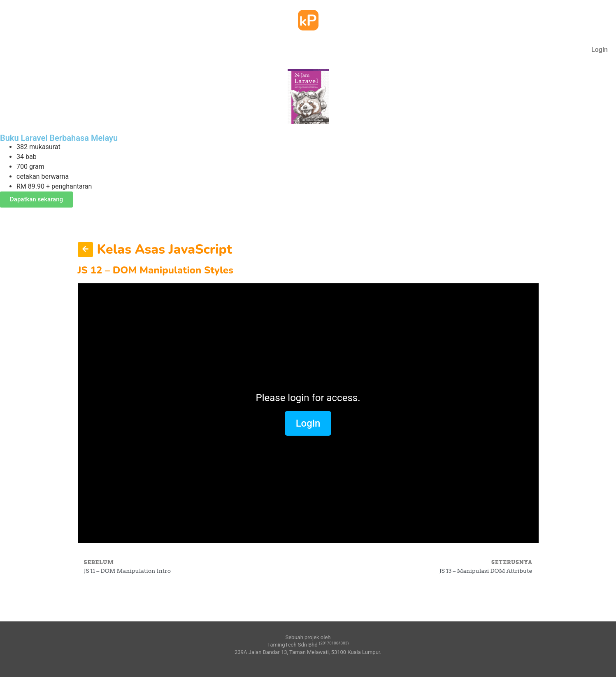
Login (600, 50)
